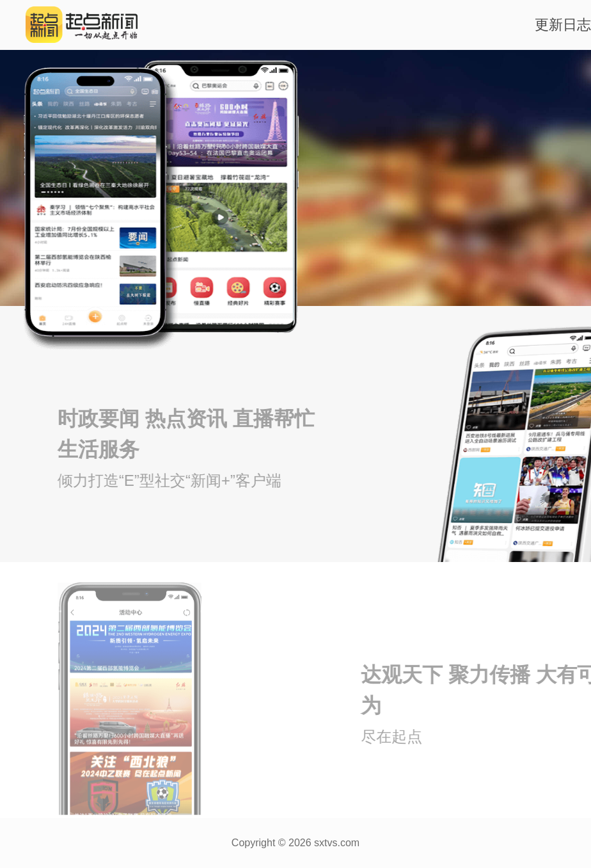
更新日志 (563, 25)
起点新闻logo (70, 25)
